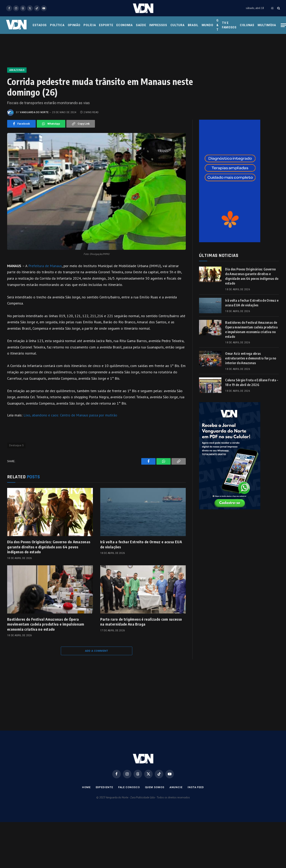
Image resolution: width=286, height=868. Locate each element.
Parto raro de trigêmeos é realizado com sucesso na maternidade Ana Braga (141, 622)
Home (86, 787)
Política (57, 25)
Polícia (90, 25)
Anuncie (176, 787)
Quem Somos (155, 787)
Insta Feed (196, 787)
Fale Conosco (129, 787)
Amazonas (17, 70)
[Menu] (283, 25)
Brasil (193, 25)
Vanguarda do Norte (34, 112)
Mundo (208, 25)
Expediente (104, 787)
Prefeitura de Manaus (45, 266)
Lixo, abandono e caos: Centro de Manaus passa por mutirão (70, 415)
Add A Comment (97, 651)
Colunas (247, 25)
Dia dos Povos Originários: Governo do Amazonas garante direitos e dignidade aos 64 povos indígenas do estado (49, 547)
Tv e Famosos (229, 25)
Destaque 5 (16, 445)
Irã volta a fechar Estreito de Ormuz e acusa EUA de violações (141, 544)
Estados (40, 25)
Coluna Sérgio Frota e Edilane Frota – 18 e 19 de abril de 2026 (252, 382)
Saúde (141, 25)
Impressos (158, 25)
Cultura (177, 25)
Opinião (74, 25)
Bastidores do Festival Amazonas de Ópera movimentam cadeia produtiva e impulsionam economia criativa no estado (46, 624)
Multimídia (267, 25)
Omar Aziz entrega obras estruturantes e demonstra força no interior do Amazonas (251, 358)
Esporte (106, 25)
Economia (125, 25)
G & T (218, 25)
